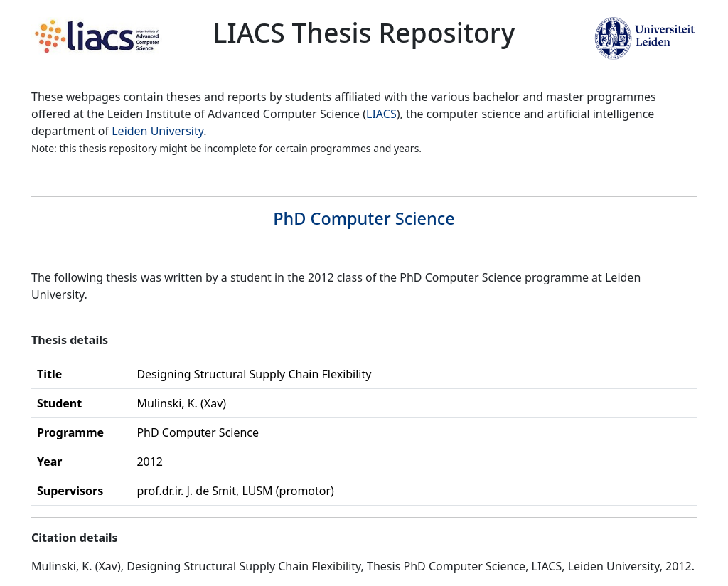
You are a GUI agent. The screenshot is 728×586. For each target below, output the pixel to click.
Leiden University (157, 131)
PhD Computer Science (364, 218)
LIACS (381, 114)
